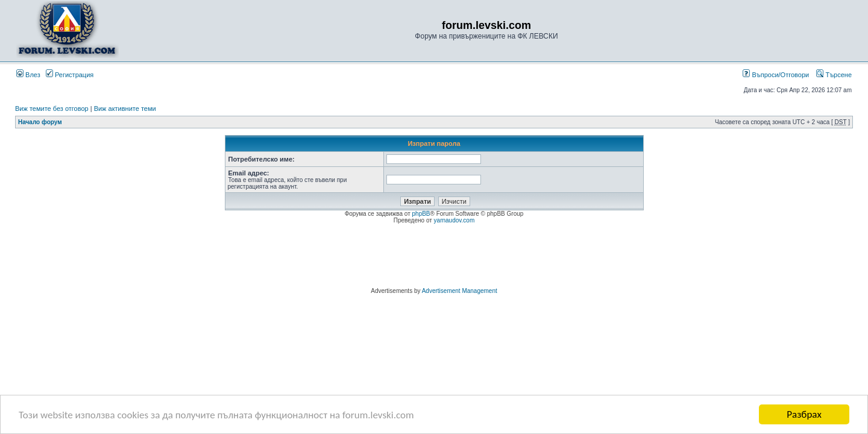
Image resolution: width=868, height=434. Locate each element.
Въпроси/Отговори (776, 75)
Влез (28, 75)
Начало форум (40, 122)
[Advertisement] (434, 257)
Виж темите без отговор (52, 108)
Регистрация (70, 75)
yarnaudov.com (454, 220)
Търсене (834, 75)
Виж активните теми (125, 108)
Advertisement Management (460, 291)
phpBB (421, 214)
